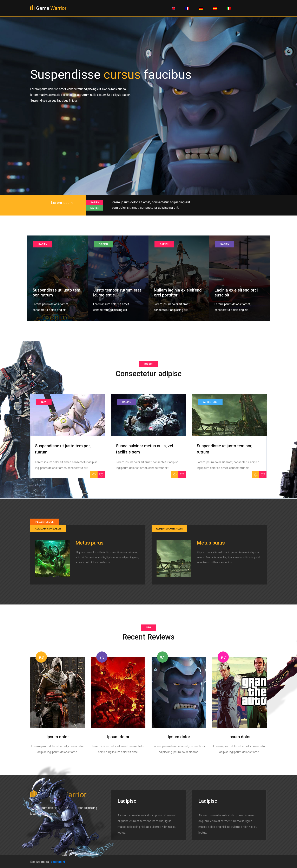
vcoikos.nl (58, 862)
